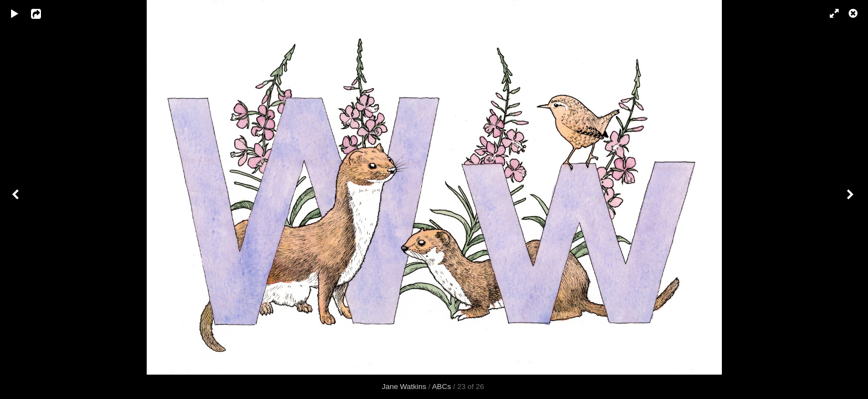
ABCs (441, 387)
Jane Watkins (404, 387)
